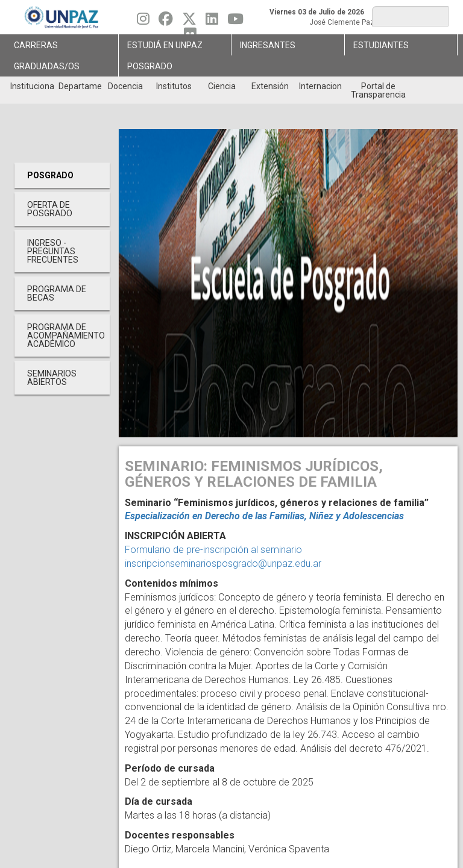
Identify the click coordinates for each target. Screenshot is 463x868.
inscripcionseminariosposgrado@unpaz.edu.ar (223, 564)
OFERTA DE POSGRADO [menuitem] (50, 209)
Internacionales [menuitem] (320, 86)
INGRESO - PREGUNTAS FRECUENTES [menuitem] (53, 251)
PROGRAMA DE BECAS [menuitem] (57, 293)
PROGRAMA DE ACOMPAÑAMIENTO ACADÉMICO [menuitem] (66, 336)
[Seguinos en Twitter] (189, 22)
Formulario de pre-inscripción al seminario (213, 550)
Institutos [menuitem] (174, 86)
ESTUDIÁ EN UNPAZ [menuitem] (165, 45)
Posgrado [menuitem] (150, 66)
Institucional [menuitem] (32, 86)
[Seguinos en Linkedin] (212, 22)
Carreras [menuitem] (36, 45)
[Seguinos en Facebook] (166, 22)
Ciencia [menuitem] (222, 86)
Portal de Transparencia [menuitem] (378, 90)
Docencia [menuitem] (125, 86)
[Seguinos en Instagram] (143, 22)
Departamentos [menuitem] (80, 86)
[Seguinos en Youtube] (235, 22)
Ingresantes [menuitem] (268, 45)
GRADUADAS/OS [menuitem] (47, 66)
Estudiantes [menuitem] (381, 45)
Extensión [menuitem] (270, 86)
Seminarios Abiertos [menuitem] (52, 378)
